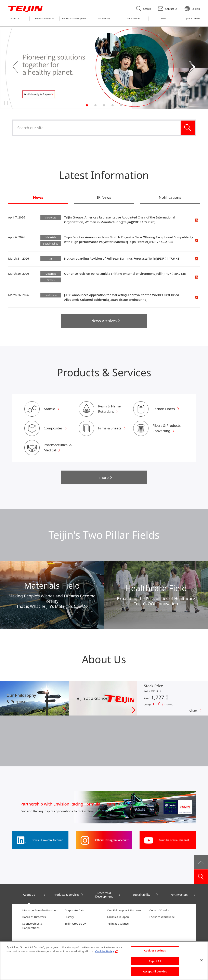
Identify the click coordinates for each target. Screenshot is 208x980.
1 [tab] (87, 105)
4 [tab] (113, 105)
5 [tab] (121, 105)
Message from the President (40, 910)
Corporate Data (75, 910)
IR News (104, 198)
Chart (193, 710)
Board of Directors (34, 917)
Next (192, 67)
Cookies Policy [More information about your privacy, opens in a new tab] (105, 953)
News (38, 198)
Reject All (155, 963)
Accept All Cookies (155, 973)
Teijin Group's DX (76, 924)
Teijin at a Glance (118, 924)
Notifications (170, 198)
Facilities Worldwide (162, 917)
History (69, 917)
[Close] (201, 962)
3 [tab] (104, 105)
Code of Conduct (160, 910)
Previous (16, 67)
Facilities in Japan (118, 917)
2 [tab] (95, 105)
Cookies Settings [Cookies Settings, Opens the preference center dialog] (155, 952)
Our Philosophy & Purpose (124, 910)
